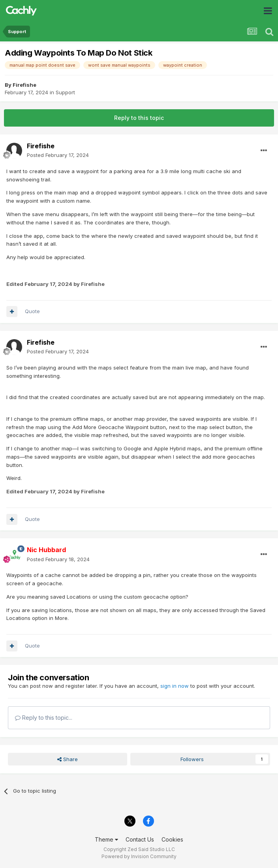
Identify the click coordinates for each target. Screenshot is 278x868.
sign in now (175, 686)
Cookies (172, 839)
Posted (58, 155)
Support (65, 92)
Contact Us (140, 839)
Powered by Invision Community (139, 856)
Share (68, 759)
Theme (106, 839)
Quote (32, 311)
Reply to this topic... (44, 718)
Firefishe (24, 85)
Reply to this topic (139, 118)
